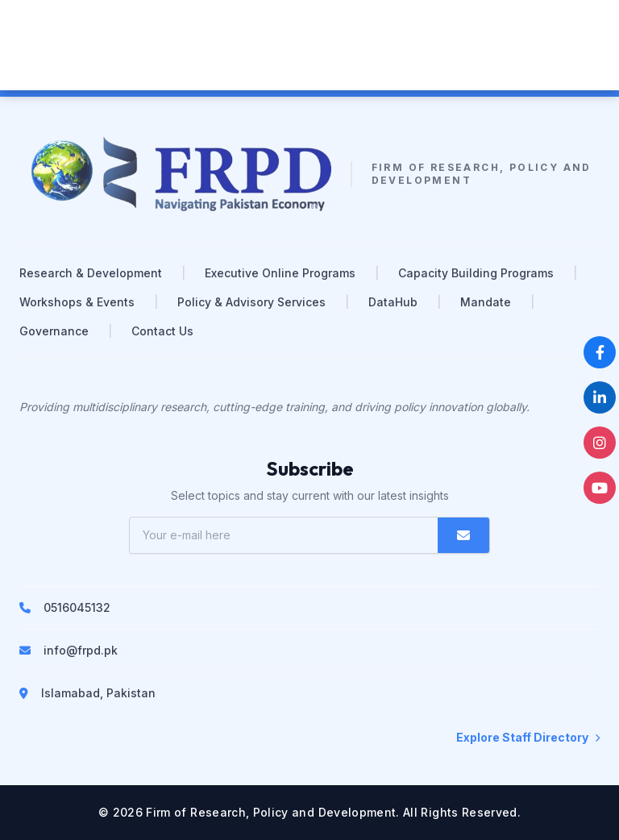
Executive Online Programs (280, 273)
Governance (54, 331)
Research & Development (91, 273)
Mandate (486, 302)
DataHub (393, 302)
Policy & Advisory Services (251, 302)
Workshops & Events (77, 302)
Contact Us (162, 331)
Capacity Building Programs (476, 273)
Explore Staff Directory (528, 737)
